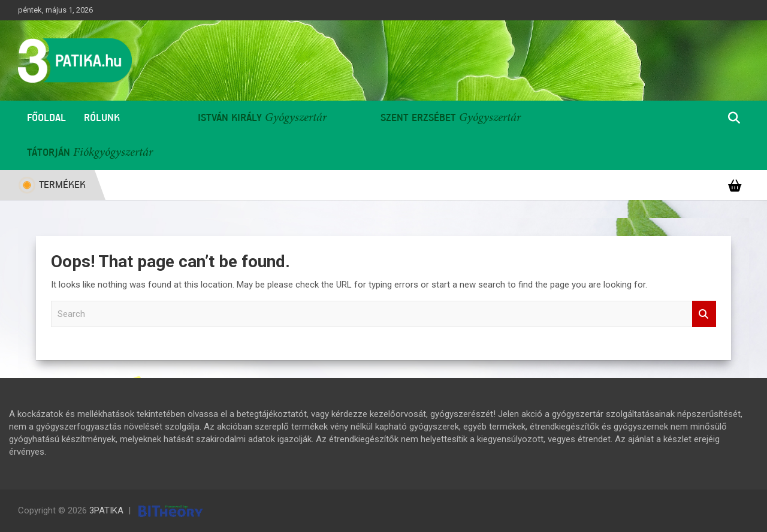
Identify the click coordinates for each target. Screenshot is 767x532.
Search (704, 314)
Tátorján (49, 153)
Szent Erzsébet (418, 118)
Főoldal (46, 118)
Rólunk (102, 118)
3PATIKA (106, 510)
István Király (230, 118)
